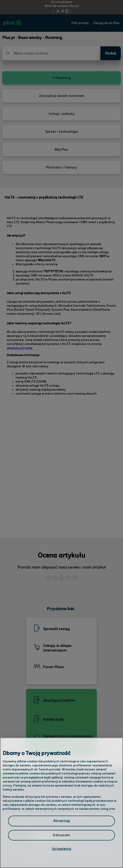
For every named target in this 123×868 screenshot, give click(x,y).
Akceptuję (61, 821)
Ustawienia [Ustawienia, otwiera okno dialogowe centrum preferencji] (61, 849)
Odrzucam (61, 835)
